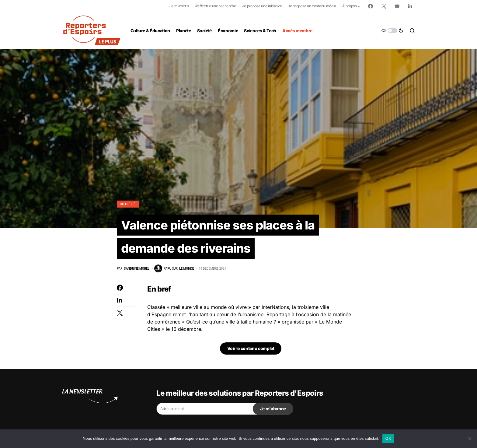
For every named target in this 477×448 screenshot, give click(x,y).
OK (388, 438)
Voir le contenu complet (251, 349)
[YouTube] (397, 6)
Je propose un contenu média (312, 6)
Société (128, 204)
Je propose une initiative (262, 6)
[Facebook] (371, 6)
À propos (350, 6)
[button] (392, 30)
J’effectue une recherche (216, 6)
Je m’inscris (179, 6)
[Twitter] (384, 6)
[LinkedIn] (410, 6)
